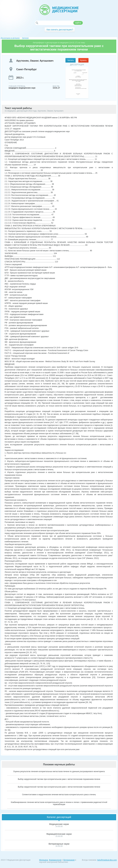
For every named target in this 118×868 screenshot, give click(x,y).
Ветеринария (69, 860)
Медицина (44, 860)
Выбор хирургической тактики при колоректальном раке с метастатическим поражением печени (59, 779)
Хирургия (25, 38)
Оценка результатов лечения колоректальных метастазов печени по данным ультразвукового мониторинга (59, 771)
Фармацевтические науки (59, 834)
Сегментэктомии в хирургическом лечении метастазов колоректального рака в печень (59, 795)
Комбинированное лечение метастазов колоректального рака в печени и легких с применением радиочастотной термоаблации (59, 803)
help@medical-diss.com (107, 860)
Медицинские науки (59, 824)
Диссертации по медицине (10, 38)
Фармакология (55, 860)
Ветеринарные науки (59, 844)
